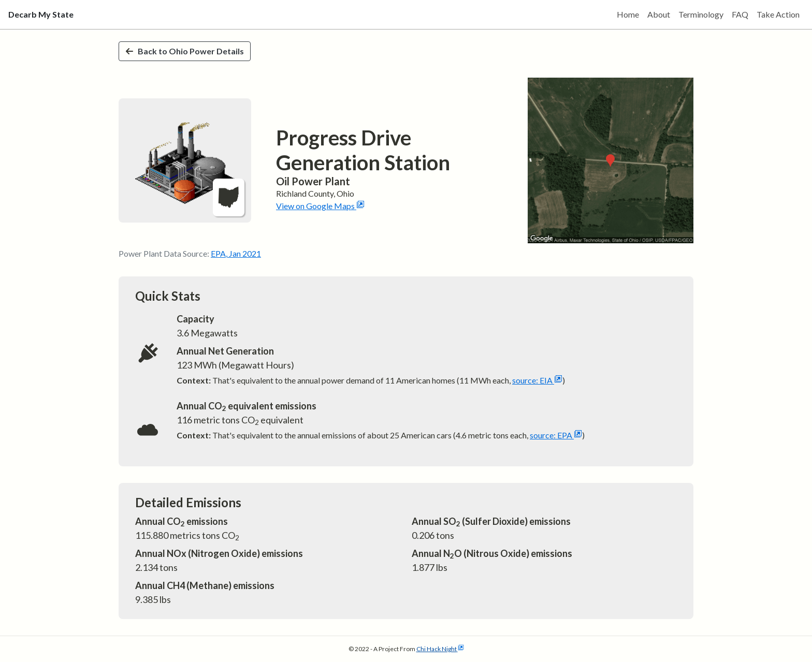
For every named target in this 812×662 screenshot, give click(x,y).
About (659, 14)
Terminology (701, 14)
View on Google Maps (320, 206)
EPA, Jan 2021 (236, 253)
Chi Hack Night (440, 649)
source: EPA (556, 435)
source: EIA (537, 380)
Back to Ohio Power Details (185, 51)
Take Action (778, 14)
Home (628, 14)
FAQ (740, 14)
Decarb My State (41, 14)
